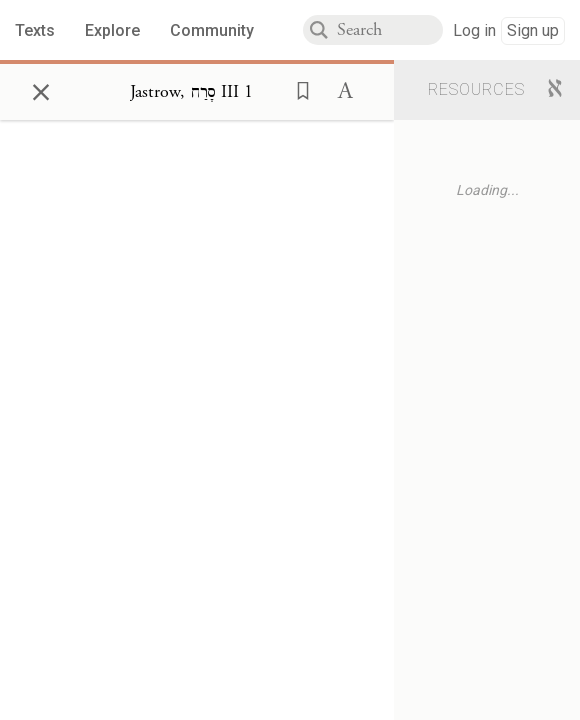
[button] (297, 89)
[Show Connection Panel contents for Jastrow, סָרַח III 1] (191, 92)
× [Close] (41, 89)
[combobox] (390, 30)
